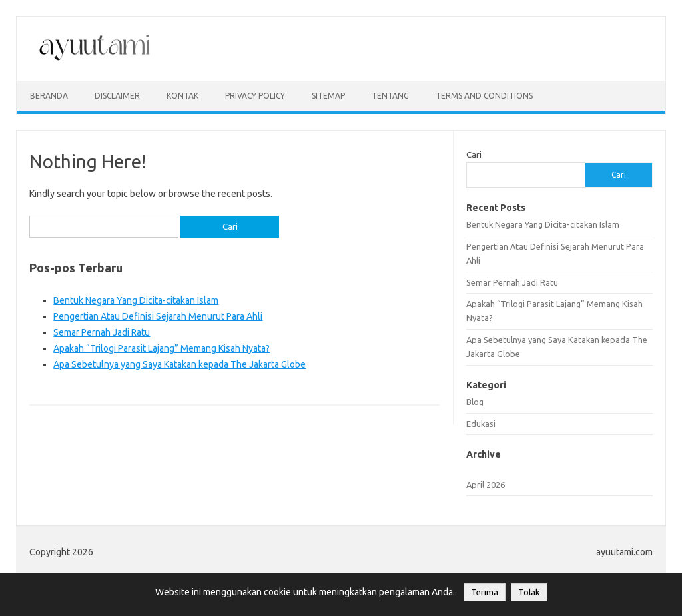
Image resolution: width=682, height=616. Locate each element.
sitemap (328, 96)
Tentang (390, 96)
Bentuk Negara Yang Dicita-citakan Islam (136, 300)
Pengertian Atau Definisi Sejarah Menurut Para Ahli (158, 316)
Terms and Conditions (484, 96)
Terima (485, 592)
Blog (475, 402)
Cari (474, 154)
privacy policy (255, 96)
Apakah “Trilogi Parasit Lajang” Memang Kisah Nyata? (162, 348)
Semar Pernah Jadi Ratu (102, 332)
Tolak (529, 592)
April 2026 (486, 485)
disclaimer (117, 96)
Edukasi (481, 424)
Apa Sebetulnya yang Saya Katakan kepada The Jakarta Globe (179, 364)
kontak (182, 96)
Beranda (49, 96)
